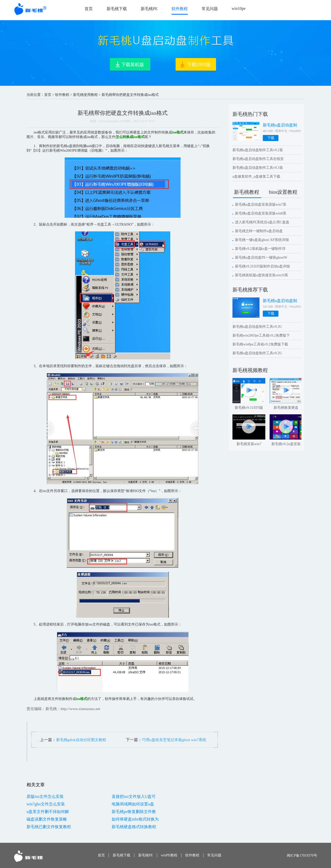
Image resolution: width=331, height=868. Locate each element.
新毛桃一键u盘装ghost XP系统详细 (262, 240)
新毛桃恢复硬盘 (286, 408)
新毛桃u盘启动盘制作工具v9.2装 (258, 150)
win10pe (239, 8)
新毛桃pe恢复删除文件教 (134, 812)
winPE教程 (169, 855)
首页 (89, 9)
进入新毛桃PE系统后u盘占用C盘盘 (262, 222)
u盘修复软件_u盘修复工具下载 (256, 177)
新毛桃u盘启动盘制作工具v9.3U (257, 327)
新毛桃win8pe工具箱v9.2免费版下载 (260, 344)
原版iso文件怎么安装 (45, 796)
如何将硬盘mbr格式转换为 (135, 819)
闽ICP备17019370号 (302, 856)
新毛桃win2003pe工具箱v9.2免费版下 (261, 335)
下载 (271, 138)
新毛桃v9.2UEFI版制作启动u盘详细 (262, 266)
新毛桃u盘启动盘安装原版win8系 (261, 213)
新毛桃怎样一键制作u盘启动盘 (259, 231)
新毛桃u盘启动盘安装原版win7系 (261, 205)
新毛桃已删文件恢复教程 (49, 827)
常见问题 (210, 9)
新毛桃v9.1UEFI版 (249, 408)
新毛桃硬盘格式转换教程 (134, 827)
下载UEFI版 (199, 65)
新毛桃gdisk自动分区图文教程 (81, 740)
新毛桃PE (149, 9)
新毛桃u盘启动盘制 (280, 125)
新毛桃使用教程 (85, 95)
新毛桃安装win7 (249, 444)
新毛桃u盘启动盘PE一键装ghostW (261, 257)
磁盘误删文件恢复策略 (47, 819)
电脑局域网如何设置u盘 (133, 804)
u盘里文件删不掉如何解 (48, 812)
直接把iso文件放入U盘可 (134, 796)
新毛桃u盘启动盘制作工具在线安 (258, 159)
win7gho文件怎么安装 (46, 804)
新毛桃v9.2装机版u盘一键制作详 (260, 249)
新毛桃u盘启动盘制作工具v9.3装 (258, 168)
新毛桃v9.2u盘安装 (286, 444)
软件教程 (180, 9)
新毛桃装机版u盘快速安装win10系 (262, 275)
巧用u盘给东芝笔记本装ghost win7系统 (174, 740)
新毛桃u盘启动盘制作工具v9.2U (257, 353)
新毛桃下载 (117, 9)
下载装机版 (133, 65)
